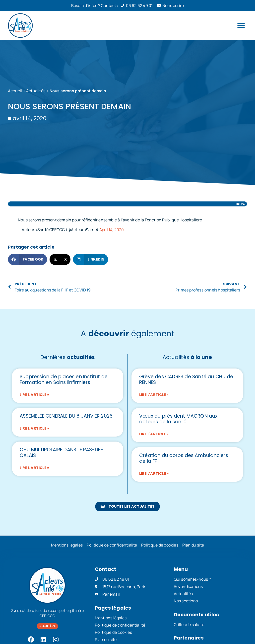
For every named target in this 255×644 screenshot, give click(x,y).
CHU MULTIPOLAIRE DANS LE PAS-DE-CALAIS (61, 453)
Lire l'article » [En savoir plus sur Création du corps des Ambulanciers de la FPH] (154, 473)
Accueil (15, 91)
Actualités (36, 91)
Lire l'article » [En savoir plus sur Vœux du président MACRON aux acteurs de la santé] (154, 434)
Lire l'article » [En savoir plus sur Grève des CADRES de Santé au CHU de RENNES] (154, 395)
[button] (241, 25)
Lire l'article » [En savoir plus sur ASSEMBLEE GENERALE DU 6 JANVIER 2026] (34, 428)
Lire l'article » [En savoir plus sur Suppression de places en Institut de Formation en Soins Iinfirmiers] (34, 395)
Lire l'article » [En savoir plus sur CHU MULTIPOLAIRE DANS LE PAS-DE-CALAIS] (34, 468)
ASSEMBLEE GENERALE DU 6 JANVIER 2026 (66, 416)
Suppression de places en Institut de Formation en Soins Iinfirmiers (64, 379)
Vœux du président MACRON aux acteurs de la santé (178, 419)
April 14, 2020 (112, 230)
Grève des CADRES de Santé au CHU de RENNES (186, 379)
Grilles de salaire (189, 625)
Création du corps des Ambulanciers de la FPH (184, 458)
